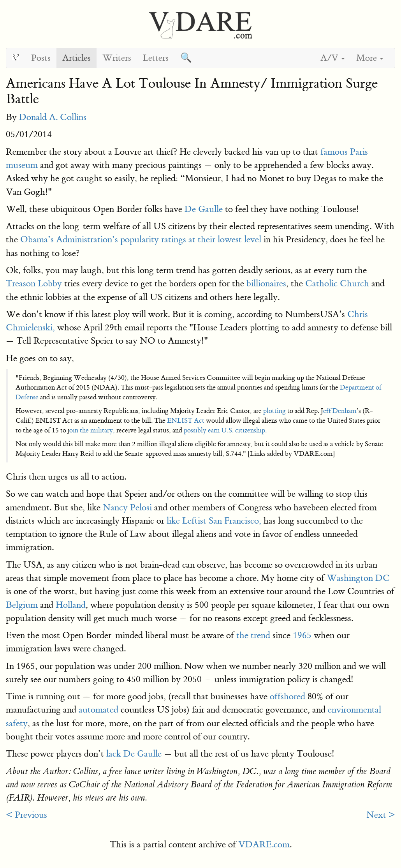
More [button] (370, 58)
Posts (41, 58)
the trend (253, 635)
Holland (71, 605)
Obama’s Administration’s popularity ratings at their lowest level (141, 239)
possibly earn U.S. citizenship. (225, 430)
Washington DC (358, 578)
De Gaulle (204, 209)
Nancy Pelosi (127, 507)
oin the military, (92, 430)
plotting (274, 411)
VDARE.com (264, 844)
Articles (77, 58)
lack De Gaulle (134, 754)
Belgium (22, 605)
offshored (288, 696)
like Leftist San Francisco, (214, 521)
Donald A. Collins (53, 117)
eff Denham (340, 411)
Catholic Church (337, 283)
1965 (302, 635)
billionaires (266, 283)
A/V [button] (332, 58)
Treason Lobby (34, 283)
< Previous (26, 815)
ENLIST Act (186, 421)
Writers (117, 58)
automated (98, 710)
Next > (381, 815)
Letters (156, 58)
